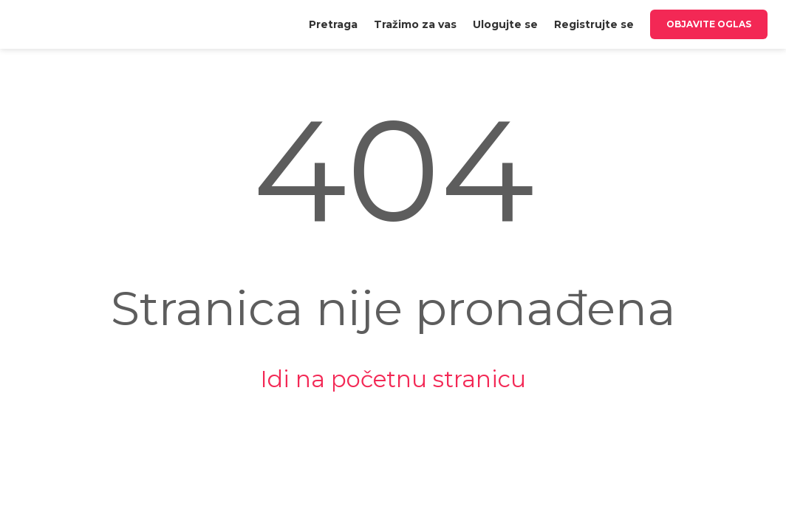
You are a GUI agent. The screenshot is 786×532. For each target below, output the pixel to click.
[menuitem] (333, 24)
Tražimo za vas (415, 24)
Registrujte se (594, 24)
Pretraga (333, 24)
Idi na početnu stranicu (393, 379)
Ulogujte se (505, 24)
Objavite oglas (709, 24)
